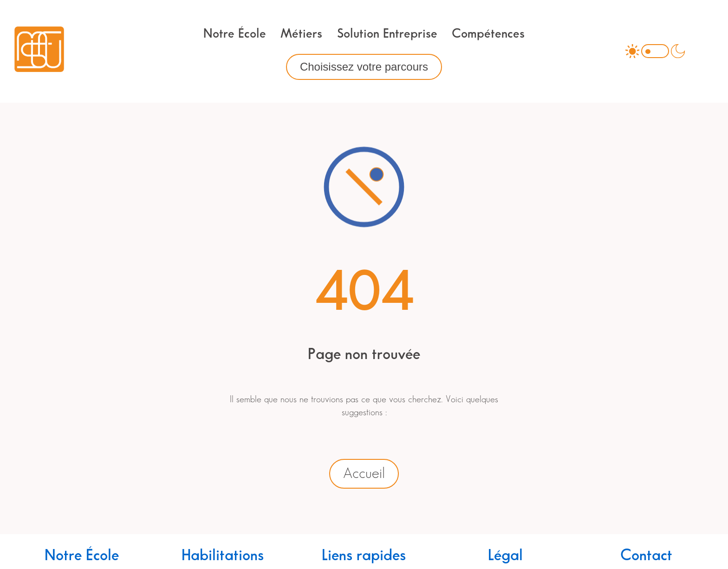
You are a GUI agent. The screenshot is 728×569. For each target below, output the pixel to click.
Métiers (301, 34)
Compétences (488, 34)
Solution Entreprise (387, 34)
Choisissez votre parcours (364, 67)
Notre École (235, 34)
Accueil (364, 474)
